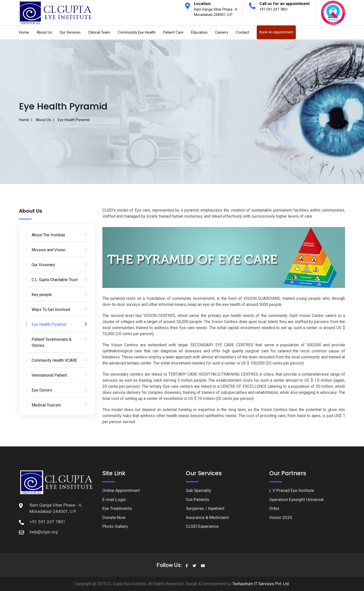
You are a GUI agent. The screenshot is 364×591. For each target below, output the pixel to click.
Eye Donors (42, 390)
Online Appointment (121, 490)
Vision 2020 (281, 517)
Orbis (274, 508)
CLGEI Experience (202, 526)
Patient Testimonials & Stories (52, 342)
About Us (44, 32)
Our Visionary (43, 265)
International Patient (49, 375)
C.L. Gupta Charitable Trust (55, 280)
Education (199, 32)
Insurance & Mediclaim (207, 517)
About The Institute (48, 235)
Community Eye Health (137, 32)
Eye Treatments (117, 508)
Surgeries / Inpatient (205, 508)
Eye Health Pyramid (49, 324)
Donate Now (114, 517)
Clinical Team (99, 32)
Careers (222, 32)
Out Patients (198, 499)
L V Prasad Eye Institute (292, 490)
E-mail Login (114, 499)
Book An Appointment (276, 32)
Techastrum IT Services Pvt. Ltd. (260, 584)
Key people (42, 295)
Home (24, 32)
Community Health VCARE (54, 360)
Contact (243, 32)
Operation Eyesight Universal (296, 499)
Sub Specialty (198, 490)
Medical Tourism (46, 405)
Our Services (70, 32)
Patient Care (173, 32)
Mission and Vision (49, 250)
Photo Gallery (115, 526)
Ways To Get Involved (51, 310)
